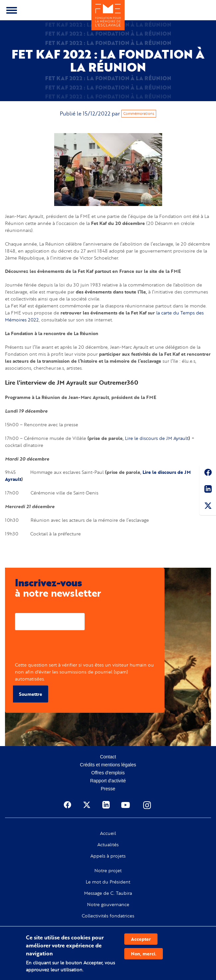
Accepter (141, 939)
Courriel (24, 608)
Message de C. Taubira (108, 893)
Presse (108, 789)
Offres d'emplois (108, 773)
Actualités (108, 845)
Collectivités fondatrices (108, 916)
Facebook (208, 474)
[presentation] (65, 648)
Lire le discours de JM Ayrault (157, 438)
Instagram (148, 805)
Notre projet (108, 871)
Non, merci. (144, 954)
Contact (108, 757)
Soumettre (31, 694)
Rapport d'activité (108, 781)
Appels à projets (108, 856)
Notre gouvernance (108, 904)
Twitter (208, 507)
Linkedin (208, 490)
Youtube (126, 805)
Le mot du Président (108, 882)
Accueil (108, 833)
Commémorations (139, 113)
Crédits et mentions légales (108, 765)
